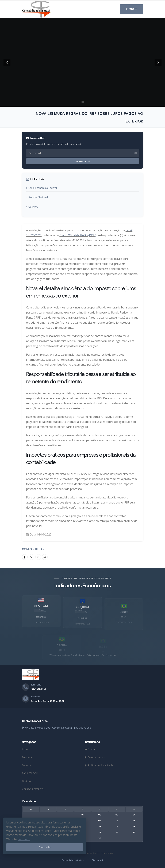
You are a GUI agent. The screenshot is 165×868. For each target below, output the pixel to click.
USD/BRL (41, 623)
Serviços (27, 765)
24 (117, 832)
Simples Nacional (38, 197)
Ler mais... (24, 839)
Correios (33, 207)
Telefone (36, 685)
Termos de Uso (95, 757)
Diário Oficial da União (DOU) (78, 235)
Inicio (25, 749)
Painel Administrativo (73, 860)
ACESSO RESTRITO (33, 789)
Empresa (27, 757)
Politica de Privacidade (99, 765)
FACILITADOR (30, 773)
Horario (35, 697)
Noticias (27, 781)
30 (100, 838)
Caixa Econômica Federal (43, 188)
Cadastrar (82, 161)
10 (117, 821)
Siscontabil (98, 860)
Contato (91, 749)
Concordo (45, 847)
